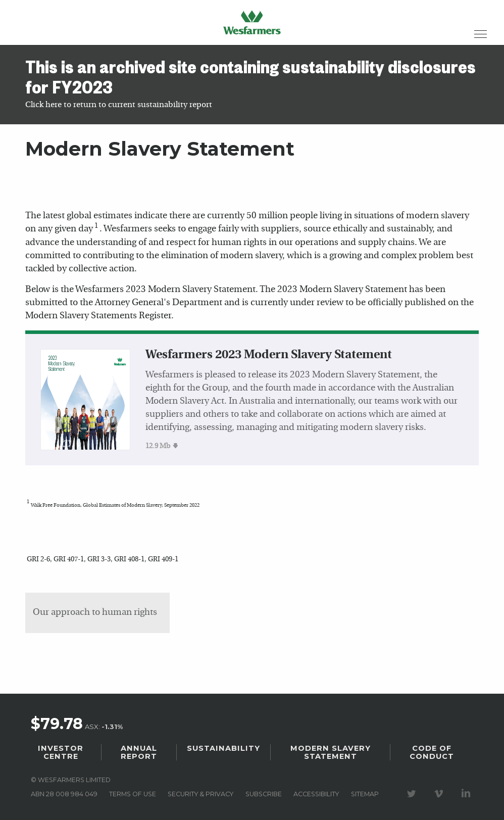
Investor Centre (61, 752)
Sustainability (223, 748)
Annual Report (139, 752)
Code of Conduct (432, 752)
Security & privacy (200, 794)
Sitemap (365, 794)
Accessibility (316, 794)
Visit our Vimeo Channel (440, 794)
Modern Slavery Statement (331, 752)
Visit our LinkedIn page (468, 794)
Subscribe (264, 794)
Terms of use (133, 794)
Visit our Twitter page (413, 794)
